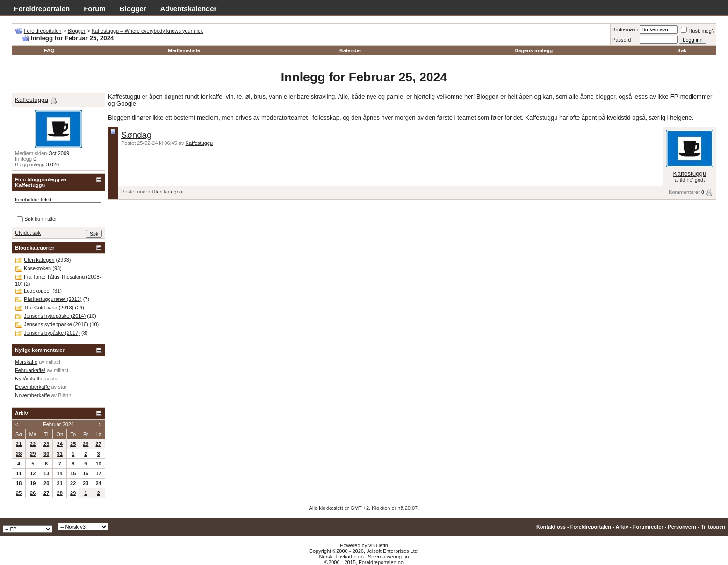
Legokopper (37, 291)
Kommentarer (684, 192)
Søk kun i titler (37, 219)
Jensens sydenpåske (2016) (56, 324)
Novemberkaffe (32, 395)
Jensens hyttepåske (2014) (55, 316)
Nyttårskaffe (29, 379)
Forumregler (648, 527)
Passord (621, 40)
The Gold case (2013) (49, 308)
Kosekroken (37, 268)
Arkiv (622, 527)
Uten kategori (167, 192)
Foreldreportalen (42, 9)
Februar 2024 (58, 424)
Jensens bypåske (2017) (52, 333)
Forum (95, 9)
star (55, 379)
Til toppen (713, 527)
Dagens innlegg (533, 50)
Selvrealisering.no (388, 557)
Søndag (136, 135)
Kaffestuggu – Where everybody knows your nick (147, 31)
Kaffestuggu (199, 143)
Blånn (65, 395)
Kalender (350, 50)
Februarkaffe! (30, 370)
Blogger (133, 9)
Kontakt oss (551, 527)
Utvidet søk (28, 233)
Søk (682, 50)
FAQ (49, 50)
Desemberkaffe (32, 387)
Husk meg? (698, 31)
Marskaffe (26, 362)
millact (53, 362)
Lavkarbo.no (350, 557)
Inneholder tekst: (34, 200)
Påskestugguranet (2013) (53, 299)
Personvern (682, 527)
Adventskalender (189, 9)
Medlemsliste (184, 50)
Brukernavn (625, 29)
